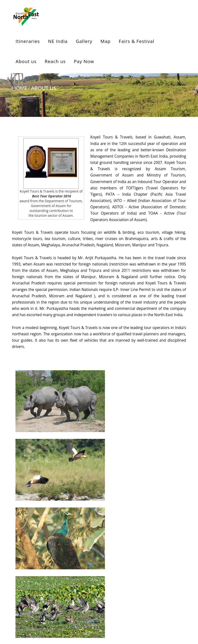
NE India (58, 41)
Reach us (55, 61)
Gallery (84, 41)
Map (106, 41)
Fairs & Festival (136, 41)
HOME (20, 88)
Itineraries (28, 41)
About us (26, 61)
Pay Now (84, 61)
